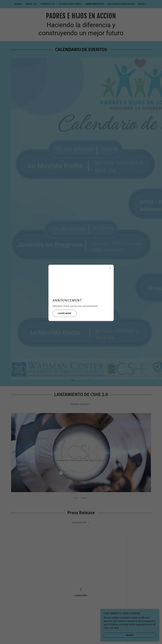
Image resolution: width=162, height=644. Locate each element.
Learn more (62, 313)
